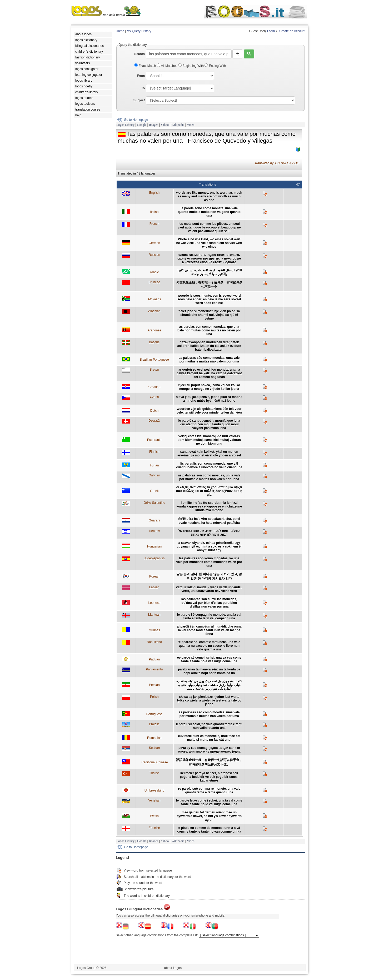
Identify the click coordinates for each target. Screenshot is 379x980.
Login (271, 31)
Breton (154, 370)
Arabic (154, 272)
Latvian (154, 587)
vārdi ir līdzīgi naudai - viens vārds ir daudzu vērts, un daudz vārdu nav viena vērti (209, 589)
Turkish (154, 773)
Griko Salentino (154, 503)
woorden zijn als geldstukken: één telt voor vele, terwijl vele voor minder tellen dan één (209, 411)
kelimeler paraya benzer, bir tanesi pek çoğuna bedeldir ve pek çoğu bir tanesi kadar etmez (209, 777)
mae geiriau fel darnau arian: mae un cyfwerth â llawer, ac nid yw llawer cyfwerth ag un (209, 816)
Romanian (154, 738)
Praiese (154, 724)
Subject (139, 100)
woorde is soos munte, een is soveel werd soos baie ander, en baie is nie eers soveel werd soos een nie (209, 299)
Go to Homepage (136, 120)
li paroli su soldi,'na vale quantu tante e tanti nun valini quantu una (209, 726)
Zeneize (154, 828)
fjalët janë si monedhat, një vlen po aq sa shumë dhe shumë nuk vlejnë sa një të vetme (209, 315)
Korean (154, 576)
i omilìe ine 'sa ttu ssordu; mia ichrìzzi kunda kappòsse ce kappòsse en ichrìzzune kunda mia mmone (209, 506)
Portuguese (154, 714)
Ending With (215, 66)
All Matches (168, 66)
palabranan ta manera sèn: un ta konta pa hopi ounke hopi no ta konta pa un (209, 671)
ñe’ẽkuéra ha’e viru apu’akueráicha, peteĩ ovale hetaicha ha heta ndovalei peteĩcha (209, 521)
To (143, 88)
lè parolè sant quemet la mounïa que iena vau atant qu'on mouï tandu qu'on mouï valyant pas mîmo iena (209, 424)
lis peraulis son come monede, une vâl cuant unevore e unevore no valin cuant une (209, 465)
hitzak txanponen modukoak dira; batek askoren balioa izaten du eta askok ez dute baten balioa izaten (209, 346)
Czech (154, 397)
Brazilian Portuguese (154, 360)
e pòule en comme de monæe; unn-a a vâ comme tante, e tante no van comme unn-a (209, 830)
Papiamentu (154, 669)
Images (154, 125)
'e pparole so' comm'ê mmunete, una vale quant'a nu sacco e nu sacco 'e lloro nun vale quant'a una (209, 646)
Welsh (154, 816)
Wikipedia (178, 125)
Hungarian (154, 546)
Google (142, 125)
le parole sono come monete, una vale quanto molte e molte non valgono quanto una (209, 212)
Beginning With (191, 66)
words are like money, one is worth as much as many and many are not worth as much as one (209, 196)
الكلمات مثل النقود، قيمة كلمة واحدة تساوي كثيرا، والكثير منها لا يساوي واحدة (209, 272)
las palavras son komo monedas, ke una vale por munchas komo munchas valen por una (209, 562)
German (154, 243)
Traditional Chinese (154, 762)
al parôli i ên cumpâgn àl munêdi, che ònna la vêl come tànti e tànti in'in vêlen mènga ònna (209, 630)
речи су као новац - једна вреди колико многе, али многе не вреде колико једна (209, 750)
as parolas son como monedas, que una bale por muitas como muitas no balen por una (209, 330)
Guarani (154, 520)
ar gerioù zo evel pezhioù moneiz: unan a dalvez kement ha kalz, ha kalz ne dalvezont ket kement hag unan (209, 373)
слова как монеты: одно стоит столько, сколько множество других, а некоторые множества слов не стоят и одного (209, 258)
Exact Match (146, 66)
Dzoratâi (154, 421)
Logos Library (125, 125)
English (154, 193)
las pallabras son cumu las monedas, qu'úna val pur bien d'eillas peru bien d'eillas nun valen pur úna (209, 603)
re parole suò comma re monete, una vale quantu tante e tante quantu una (209, 790)
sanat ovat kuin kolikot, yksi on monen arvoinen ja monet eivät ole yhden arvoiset (209, 454)
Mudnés (154, 630)
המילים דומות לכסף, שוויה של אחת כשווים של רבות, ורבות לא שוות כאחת (209, 533)
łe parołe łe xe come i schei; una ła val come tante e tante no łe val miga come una (209, 802)
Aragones (154, 330)
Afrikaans (154, 299)
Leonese (154, 603)
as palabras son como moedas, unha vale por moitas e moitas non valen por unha (209, 477)
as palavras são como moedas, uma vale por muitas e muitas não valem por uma (209, 360)
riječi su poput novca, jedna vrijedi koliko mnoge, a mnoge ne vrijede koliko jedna (209, 387)
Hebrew (154, 531)
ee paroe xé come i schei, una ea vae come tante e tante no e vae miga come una (209, 659)
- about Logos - (173, 968)
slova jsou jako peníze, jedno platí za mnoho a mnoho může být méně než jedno (209, 399)
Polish (154, 697)
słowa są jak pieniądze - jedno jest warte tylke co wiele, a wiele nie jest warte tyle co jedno (209, 700)
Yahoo (165, 125)
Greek (154, 491)
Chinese (154, 282)
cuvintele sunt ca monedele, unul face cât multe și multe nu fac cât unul (209, 738)
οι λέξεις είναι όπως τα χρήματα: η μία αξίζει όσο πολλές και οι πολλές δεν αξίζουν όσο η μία (209, 491)
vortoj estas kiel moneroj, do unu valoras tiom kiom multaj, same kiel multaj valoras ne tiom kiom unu (209, 440)
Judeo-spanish (154, 558)
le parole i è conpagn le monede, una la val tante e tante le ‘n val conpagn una (209, 616)
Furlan (154, 465)
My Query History (139, 31)
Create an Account (292, 31)
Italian (154, 212)
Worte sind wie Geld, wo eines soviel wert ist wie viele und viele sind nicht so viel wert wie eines (209, 243)
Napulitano (154, 642)
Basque (154, 342)
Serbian (154, 748)
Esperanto (154, 440)
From (141, 76)
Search (139, 54)
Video (191, 125)
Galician (154, 475)
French (154, 224)
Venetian (154, 800)
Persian (154, 685)
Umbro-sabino (154, 790)
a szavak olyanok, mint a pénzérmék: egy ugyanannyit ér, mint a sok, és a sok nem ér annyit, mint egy (209, 546)
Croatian (154, 387)
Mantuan (154, 615)
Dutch (154, 411)
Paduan (154, 659)
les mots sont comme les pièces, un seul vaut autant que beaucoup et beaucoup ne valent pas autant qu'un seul (209, 227)
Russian (154, 255)
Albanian (154, 311)
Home (120, 31)
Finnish (154, 452)
